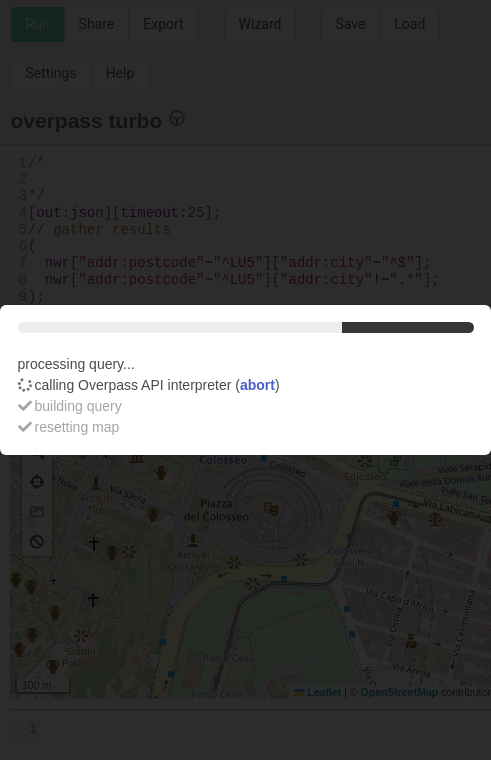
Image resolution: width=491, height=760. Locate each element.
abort (257, 385)
